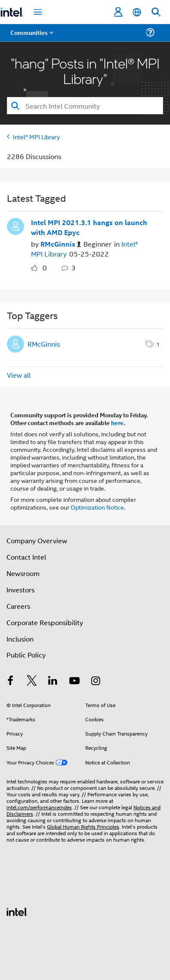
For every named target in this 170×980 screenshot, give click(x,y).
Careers (18, 606)
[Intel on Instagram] (96, 681)
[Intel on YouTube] (74, 681)
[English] (137, 12)
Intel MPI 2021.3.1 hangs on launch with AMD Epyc (89, 227)
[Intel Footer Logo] (17, 911)
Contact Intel (26, 557)
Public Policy (26, 655)
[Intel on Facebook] (10, 681)
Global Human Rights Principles (83, 826)
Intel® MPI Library (36, 136)
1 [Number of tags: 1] (158, 344)
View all (19, 375)
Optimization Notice (97, 507)
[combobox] (85, 106)
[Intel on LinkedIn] (53, 681)
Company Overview (37, 540)
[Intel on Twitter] (32, 681)
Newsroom (23, 573)
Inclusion (20, 639)
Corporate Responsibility (45, 622)
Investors (20, 590)
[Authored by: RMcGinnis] (61, 244)
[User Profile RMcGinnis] (15, 225)
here (117, 423)
